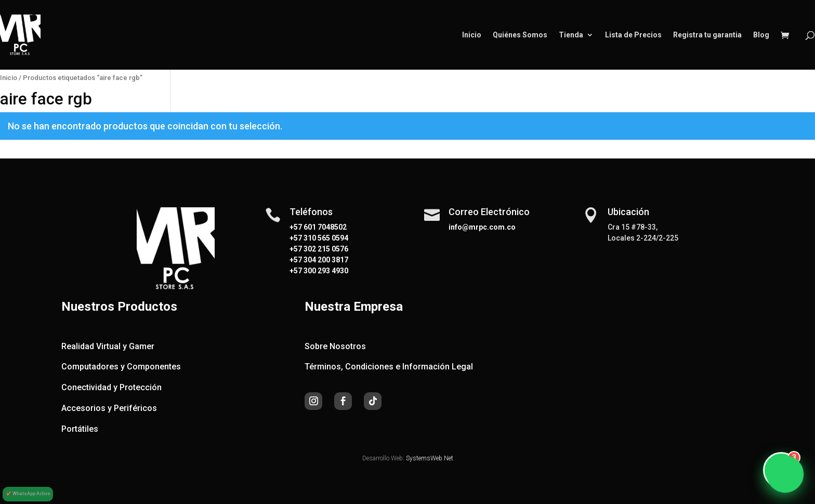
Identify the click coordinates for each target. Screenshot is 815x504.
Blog (761, 35)
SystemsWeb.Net (430, 458)
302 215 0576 (325, 249)
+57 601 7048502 (318, 227)
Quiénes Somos (520, 35)
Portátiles (80, 429)
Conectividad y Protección (111, 387)
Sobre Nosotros (335, 346)
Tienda (571, 35)
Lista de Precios (633, 35)
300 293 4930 (325, 271)
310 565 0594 (325, 238)
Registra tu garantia (707, 35)
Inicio (472, 35)
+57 (296, 238)
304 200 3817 (325, 260)
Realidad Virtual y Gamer (108, 346)
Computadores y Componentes (121, 367)
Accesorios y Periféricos (109, 408)
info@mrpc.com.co (482, 227)
